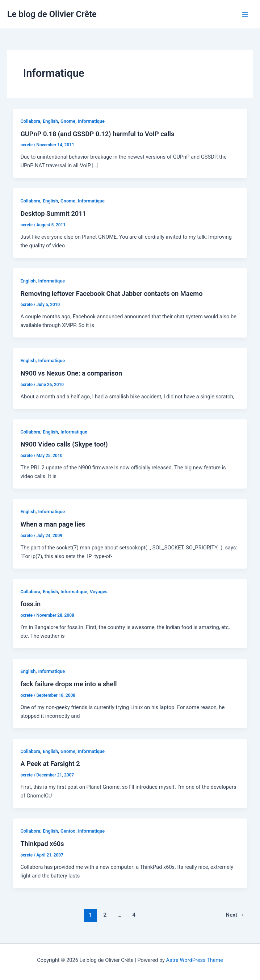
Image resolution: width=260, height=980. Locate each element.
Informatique (91, 121)
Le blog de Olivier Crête (52, 14)
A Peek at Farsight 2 (50, 764)
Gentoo (68, 831)
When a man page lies (53, 524)
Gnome (68, 121)
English (50, 121)
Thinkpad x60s (42, 844)
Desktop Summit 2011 (53, 213)
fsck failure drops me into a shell (68, 684)
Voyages (99, 592)
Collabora (30, 121)
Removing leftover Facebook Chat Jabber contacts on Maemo (111, 294)
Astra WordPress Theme (195, 960)
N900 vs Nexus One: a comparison (71, 373)
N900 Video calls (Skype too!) (64, 444)
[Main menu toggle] (245, 14)
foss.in (30, 604)
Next (235, 915)
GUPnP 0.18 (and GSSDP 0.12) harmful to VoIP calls (97, 134)
